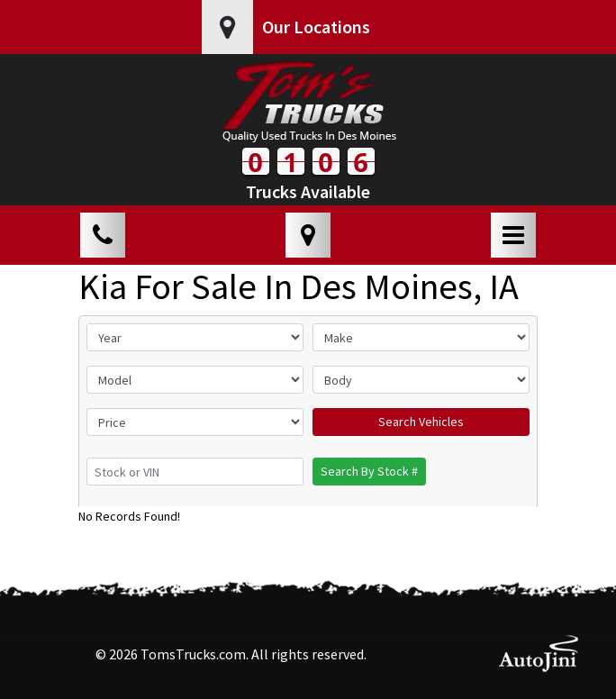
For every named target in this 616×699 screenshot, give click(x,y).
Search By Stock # (369, 471)
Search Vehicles (421, 422)
